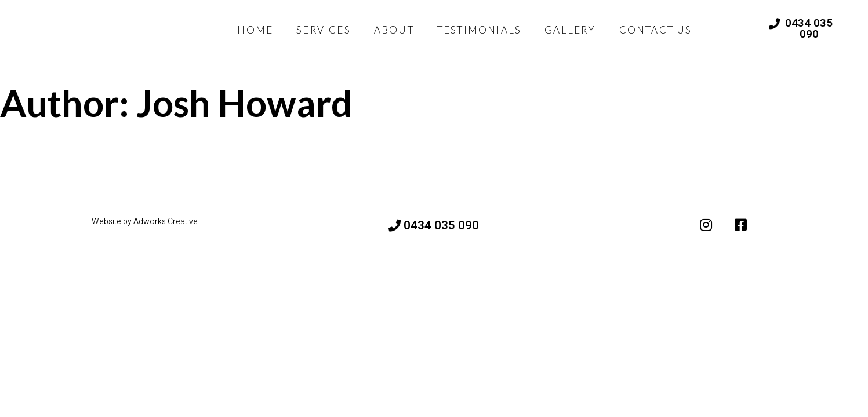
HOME (255, 30)
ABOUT (394, 30)
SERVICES (324, 30)
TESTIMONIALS (479, 30)
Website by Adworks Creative (145, 223)
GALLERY (570, 30)
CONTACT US (656, 30)
